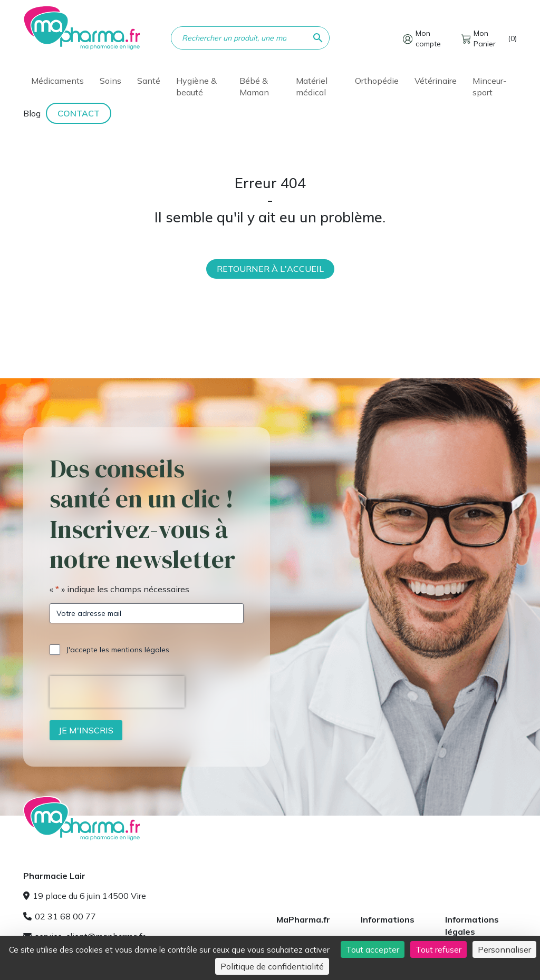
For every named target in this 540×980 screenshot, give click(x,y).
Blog (32, 113)
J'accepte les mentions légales (118, 650)
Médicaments (57, 81)
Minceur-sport (490, 86)
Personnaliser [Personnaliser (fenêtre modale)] (504, 949)
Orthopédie (377, 81)
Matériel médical (312, 86)
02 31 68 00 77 (60, 916)
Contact (79, 113)
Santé (149, 81)
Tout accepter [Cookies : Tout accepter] (373, 949)
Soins (110, 81)
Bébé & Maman (254, 86)
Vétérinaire (436, 81)
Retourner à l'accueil (270, 269)
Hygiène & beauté (196, 86)
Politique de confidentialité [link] (272, 966)
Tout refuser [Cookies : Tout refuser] (438, 949)
